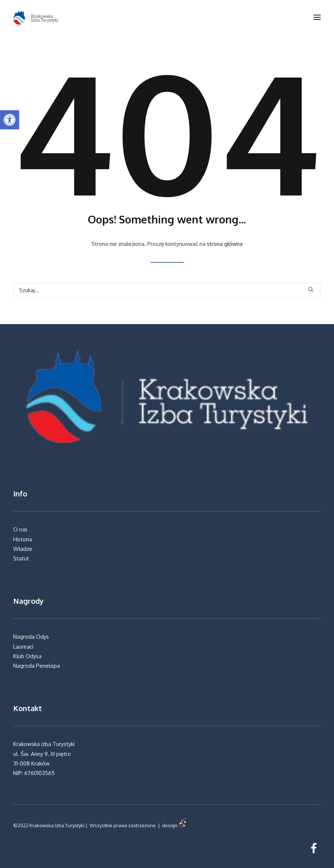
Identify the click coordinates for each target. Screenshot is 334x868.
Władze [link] (23, 549)
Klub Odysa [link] (27, 656)
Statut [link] (21, 558)
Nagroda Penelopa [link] (37, 666)
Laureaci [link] (24, 647)
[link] (10, 120)
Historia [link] (23, 539)
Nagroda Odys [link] (31, 637)
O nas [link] (20, 529)
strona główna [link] (225, 244)
